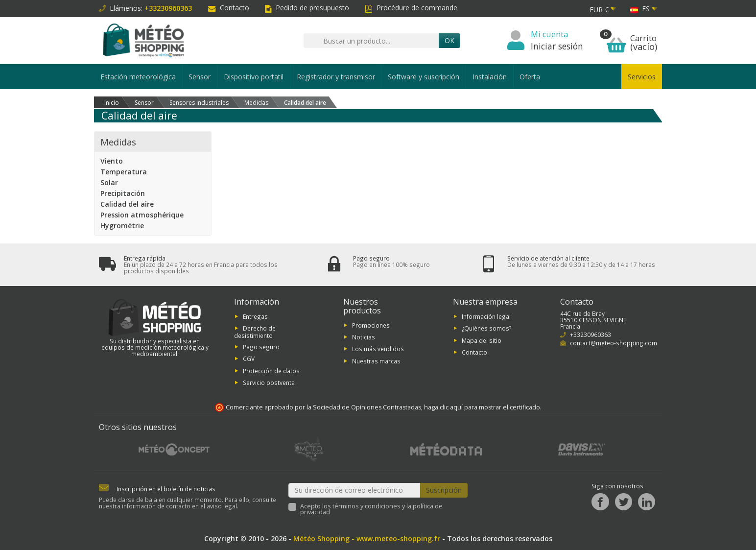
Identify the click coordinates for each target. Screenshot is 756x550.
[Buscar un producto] (371, 41)
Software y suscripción (424, 77)
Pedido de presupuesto (307, 8)
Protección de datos (271, 370)
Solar (109, 182)
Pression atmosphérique (142, 215)
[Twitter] (624, 502)
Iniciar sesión (557, 46)
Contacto (229, 8)
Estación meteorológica (138, 77)
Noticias (364, 337)
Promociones (371, 325)
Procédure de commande (411, 8)
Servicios (642, 77)
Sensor (200, 77)
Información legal (486, 316)
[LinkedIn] (647, 502)
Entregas (255, 316)
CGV (249, 359)
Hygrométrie (122, 226)
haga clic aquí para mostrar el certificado (482, 407)
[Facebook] (600, 502)
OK (449, 40)
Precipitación (123, 193)
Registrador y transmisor (336, 77)
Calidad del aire (127, 204)
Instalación (490, 77)
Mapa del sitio (482, 340)
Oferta (530, 77)
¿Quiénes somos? (487, 328)
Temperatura (124, 172)
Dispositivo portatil (254, 77)
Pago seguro (261, 347)
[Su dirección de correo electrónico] (354, 490)
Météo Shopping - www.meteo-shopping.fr (367, 538)
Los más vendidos (378, 349)
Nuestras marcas (376, 360)
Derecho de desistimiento (255, 332)
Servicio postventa (269, 383)
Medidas (118, 142)
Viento (112, 161)
